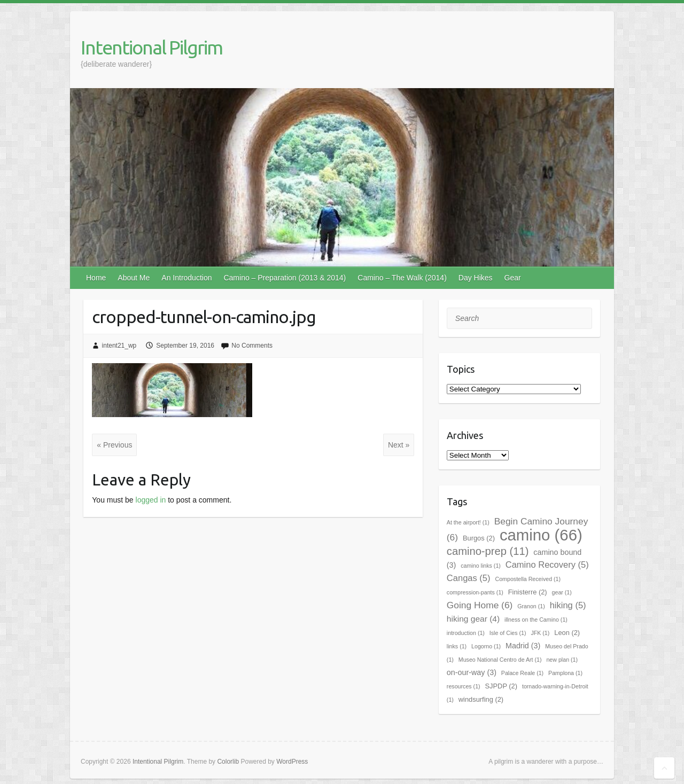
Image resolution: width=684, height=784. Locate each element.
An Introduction (186, 278)
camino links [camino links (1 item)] (481, 566)
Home (96, 278)
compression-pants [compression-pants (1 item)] (475, 592)
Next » (399, 445)
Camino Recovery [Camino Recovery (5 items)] (547, 565)
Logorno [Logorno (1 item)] (486, 646)
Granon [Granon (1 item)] (531, 606)
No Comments (252, 346)
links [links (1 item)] (457, 646)
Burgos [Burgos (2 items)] (479, 538)
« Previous (114, 445)
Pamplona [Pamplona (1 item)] (565, 673)
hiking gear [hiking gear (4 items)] (473, 619)
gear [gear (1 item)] (562, 592)
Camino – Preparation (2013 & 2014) (285, 278)
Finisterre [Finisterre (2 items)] (528, 592)
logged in (151, 500)
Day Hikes (476, 278)
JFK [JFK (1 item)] (540, 633)
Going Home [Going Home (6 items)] (480, 605)
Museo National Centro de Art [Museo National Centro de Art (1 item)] (500, 660)
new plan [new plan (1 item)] (562, 660)
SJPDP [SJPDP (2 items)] (502, 686)
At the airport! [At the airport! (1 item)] (468, 522)
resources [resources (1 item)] (464, 686)
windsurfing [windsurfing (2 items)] (481, 699)
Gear (513, 278)
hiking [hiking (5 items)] (568, 605)
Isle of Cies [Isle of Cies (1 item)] (508, 633)
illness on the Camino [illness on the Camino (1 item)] (536, 620)
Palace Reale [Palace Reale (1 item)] (522, 673)
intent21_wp (119, 346)
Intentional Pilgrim (151, 47)
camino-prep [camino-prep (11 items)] (488, 551)
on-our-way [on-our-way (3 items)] (472, 672)
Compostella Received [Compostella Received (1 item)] (528, 579)
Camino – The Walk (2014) (402, 278)
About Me (134, 278)
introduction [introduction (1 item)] (466, 633)
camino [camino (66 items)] (541, 535)
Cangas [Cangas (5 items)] (469, 578)
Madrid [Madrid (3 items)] (523, 646)
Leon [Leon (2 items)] (567, 633)
